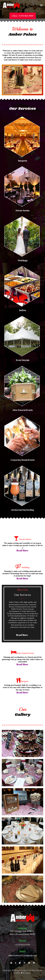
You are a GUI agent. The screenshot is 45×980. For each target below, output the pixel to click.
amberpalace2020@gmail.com (23, 955)
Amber (28, 973)
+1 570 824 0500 (22, 945)
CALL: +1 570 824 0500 (23, 16)
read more (22, 551)
